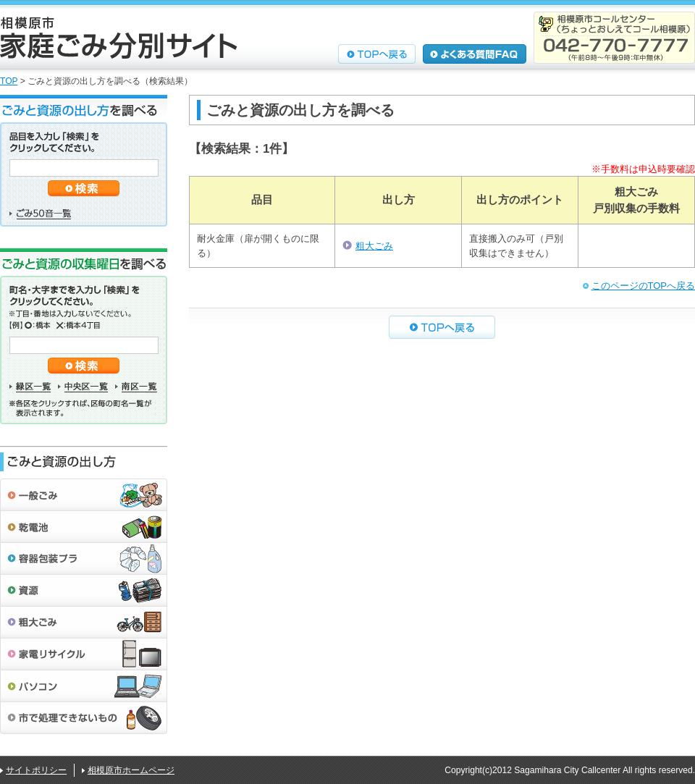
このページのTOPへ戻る (644, 286)
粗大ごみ (374, 246)
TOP (9, 81)
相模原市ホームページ (131, 770)
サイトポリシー (36, 770)
